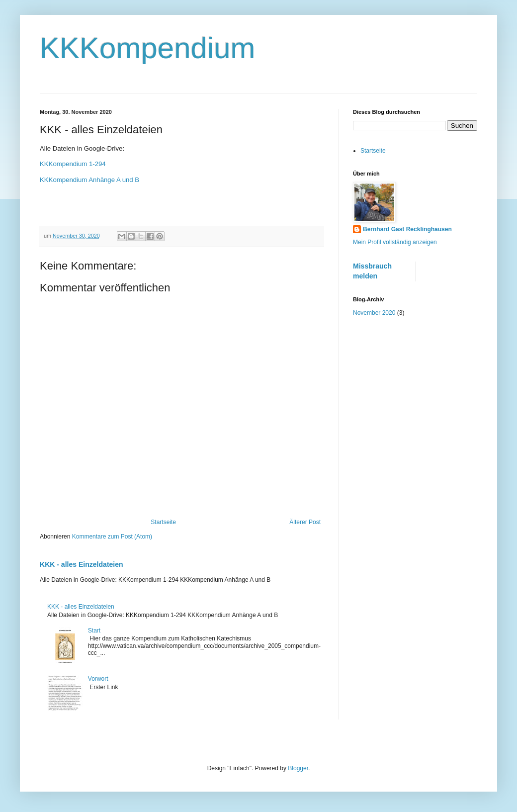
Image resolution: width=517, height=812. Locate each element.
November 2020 (374, 313)
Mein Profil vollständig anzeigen (395, 242)
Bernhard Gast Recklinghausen (407, 229)
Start (94, 631)
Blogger (298, 768)
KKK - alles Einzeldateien (82, 564)
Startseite (163, 522)
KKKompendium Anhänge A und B (89, 180)
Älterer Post (305, 522)
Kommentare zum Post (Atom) (112, 537)
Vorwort (98, 679)
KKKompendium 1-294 (73, 164)
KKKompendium (148, 48)
